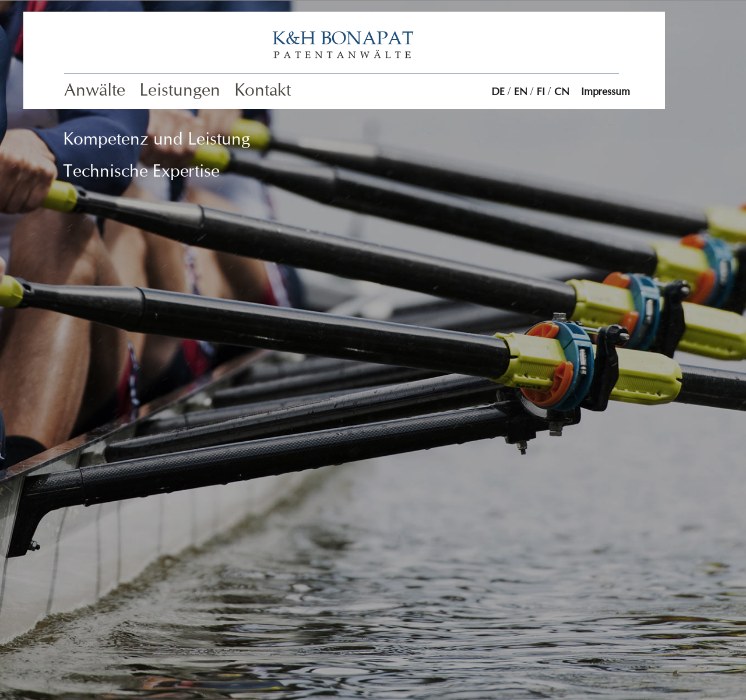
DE (498, 92)
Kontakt (263, 90)
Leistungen (180, 90)
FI (541, 92)
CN (562, 92)
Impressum (606, 92)
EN (521, 92)
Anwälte (95, 90)
